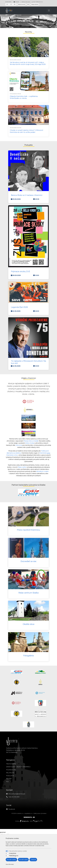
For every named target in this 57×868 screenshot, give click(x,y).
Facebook (12, 809)
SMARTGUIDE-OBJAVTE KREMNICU (18, 767)
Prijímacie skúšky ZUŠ (20, 271)
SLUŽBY (9, 779)
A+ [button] (15, 4)
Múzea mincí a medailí (31, 441)
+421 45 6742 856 (14, 797)
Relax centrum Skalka (28, 593)
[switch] (7, 853)
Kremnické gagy (45, 453)
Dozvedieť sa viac (29, 561)
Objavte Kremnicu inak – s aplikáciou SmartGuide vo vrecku (24, 97)
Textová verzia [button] (22, 4)
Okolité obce (29, 624)
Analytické (13, 853)
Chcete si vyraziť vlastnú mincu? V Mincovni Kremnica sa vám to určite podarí (26, 131)
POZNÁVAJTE (11, 770)
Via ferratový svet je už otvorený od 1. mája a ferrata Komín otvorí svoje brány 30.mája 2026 (28, 63)
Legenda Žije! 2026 (19, 307)
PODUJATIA (10, 776)
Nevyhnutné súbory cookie (18, 851)
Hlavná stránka (11, 764)
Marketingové (14, 856)
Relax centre (22, 467)
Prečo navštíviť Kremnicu (28, 530)
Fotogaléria (28, 656)
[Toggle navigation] (49, 10)
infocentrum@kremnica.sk (17, 794)
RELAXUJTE (10, 773)
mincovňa (19, 445)
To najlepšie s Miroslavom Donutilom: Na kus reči (28, 362)
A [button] (11, 4)
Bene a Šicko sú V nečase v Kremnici (27, 195)
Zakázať (33, 860)
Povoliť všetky (11, 860)
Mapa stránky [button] (35, 4)
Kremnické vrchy (12, 455)
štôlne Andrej (30, 443)
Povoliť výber (23, 860)
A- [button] (7, 4)
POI (7, 782)
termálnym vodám (42, 471)
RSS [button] (28, 4)
